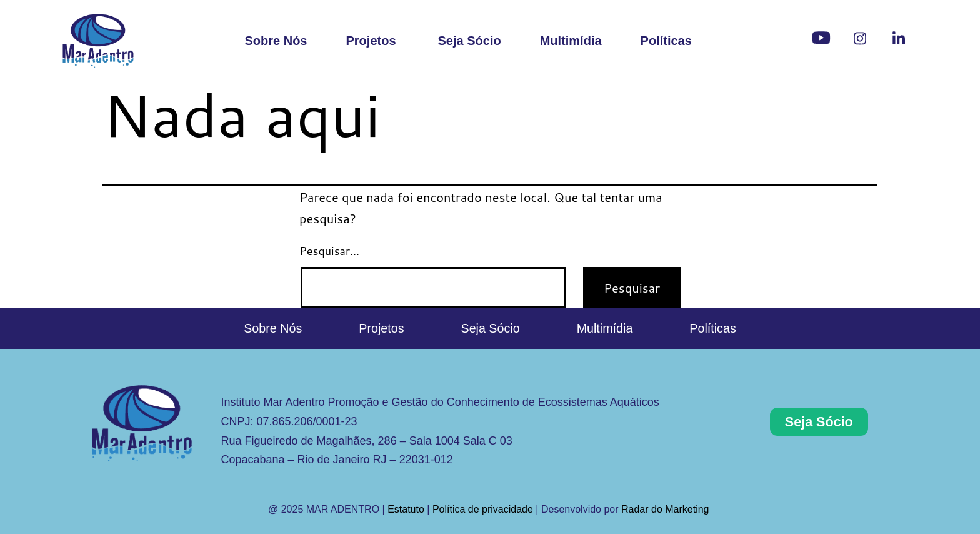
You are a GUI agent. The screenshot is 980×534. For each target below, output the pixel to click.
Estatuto (406, 509)
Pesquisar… (329, 251)
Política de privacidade (483, 509)
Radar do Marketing (667, 509)
